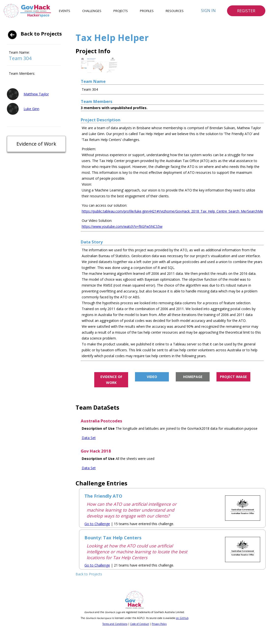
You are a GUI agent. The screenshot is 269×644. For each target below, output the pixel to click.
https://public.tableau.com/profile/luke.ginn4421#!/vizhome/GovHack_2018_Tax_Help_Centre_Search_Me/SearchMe (172, 211)
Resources (175, 11)
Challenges (92, 11)
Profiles (147, 11)
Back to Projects (41, 34)
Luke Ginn (31, 109)
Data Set (89, 438)
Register (246, 11)
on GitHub (182, 618)
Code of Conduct (140, 624)
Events (65, 11)
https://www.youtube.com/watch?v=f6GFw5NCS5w (122, 226)
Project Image (233, 377)
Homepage (193, 377)
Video (152, 377)
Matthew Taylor (36, 94)
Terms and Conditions (115, 624)
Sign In (208, 11)
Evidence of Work (36, 144)
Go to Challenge (97, 524)
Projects (121, 11)
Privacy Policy (159, 624)
